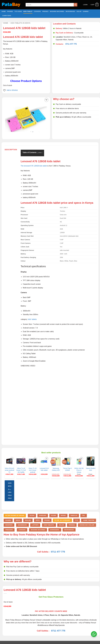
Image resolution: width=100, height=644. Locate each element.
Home (4, 11)
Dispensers (55, 530)
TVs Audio (18, 11)
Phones (10, 11)
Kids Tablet (28, 11)
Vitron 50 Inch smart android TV (9, 470)
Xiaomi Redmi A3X (91, 469)
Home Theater (89, 520)
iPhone (47, 520)
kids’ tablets (32, 319)
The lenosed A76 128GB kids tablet (34, 166)
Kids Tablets (49, 525)
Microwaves (70, 11)
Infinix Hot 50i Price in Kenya (79, 470)
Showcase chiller (87, 525)
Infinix (63, 515)
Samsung (43, 515)
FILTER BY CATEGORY (62, 520)
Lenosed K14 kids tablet (44, 469)
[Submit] (76, 5)
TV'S (77, 520)
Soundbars (22, 525)
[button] (85, 5)
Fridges (45, 11)
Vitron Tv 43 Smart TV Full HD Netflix (21, 470)
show (40, 153)
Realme (28, 520)
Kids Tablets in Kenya (20, 23)
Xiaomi (54, 515)
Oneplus (74, 515)
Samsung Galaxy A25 (56, 469)
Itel (84, 515)
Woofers (9, 525)
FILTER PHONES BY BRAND (15, 515)
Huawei (8, 520)
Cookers (37, 11)
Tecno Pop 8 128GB (67, 469)
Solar (79, 11)
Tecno (32, 515)
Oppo (38, 520)
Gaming (86, 11)
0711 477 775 (71, 44)
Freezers (9, 530)
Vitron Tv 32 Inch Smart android (33, 470)
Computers (7, 16)
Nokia (18, 520)
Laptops (35, 525)
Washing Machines (57, 11)
